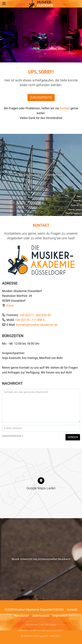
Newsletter (22, 616)
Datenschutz (41, 616)
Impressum (60, 616)
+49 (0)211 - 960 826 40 (35, 315)
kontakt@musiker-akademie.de (37, 325)
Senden (73, 437)
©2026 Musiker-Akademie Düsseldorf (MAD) (34, 610)
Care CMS (39, 630)
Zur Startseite (41, 97)
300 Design (50, 625)
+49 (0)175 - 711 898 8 (30, 320)
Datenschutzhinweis (12, 436)
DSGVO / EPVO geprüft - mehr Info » (41, 636)
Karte (10, 305)
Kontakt (65, 108)
